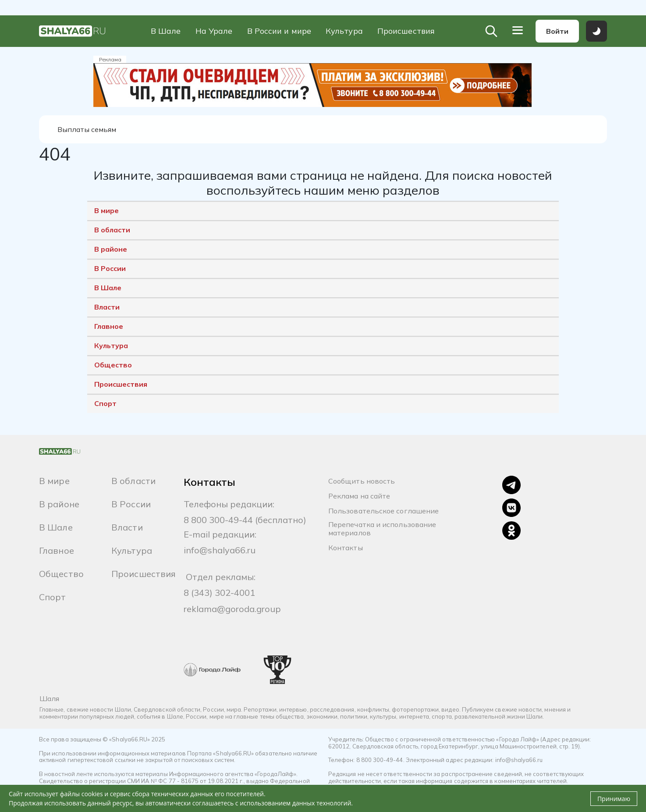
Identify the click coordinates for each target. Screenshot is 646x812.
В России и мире (279, 31)
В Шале (166, 31)
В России (110, 269)
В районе (111, 249)
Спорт (105, 404)
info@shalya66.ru (220, 550)
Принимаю (614, 799)
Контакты (346, 548)
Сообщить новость (362, 481)
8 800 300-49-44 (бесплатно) (245, 520)
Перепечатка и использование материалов (382, 529)
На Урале (214, 31)
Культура (344, 31)
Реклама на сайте (359, 496)
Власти (107, 307)
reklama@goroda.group (232, 609)
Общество (113, 365)
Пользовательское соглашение (383, 511)
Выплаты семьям (87, 130)
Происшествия (406, 31)
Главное (109, 327)
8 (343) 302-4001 (219, 593)
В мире (106, 211)
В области (112, 230)
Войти (557, 31)
